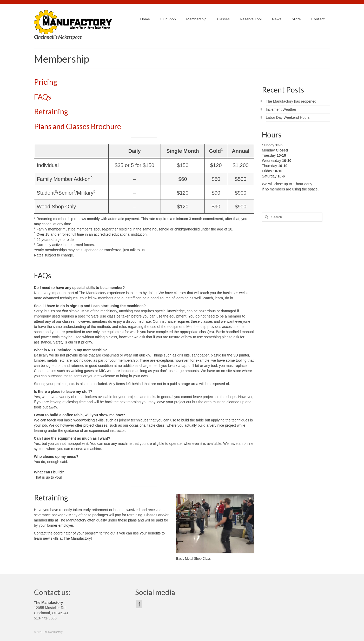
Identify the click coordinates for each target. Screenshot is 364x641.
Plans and (50, 126)
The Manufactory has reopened (291, 101)
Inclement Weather (281, 109)
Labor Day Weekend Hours (288, 117)
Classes (78, 126)
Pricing (46, 82)
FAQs (43, 97)
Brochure (106, 126)
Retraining (51, 111)
